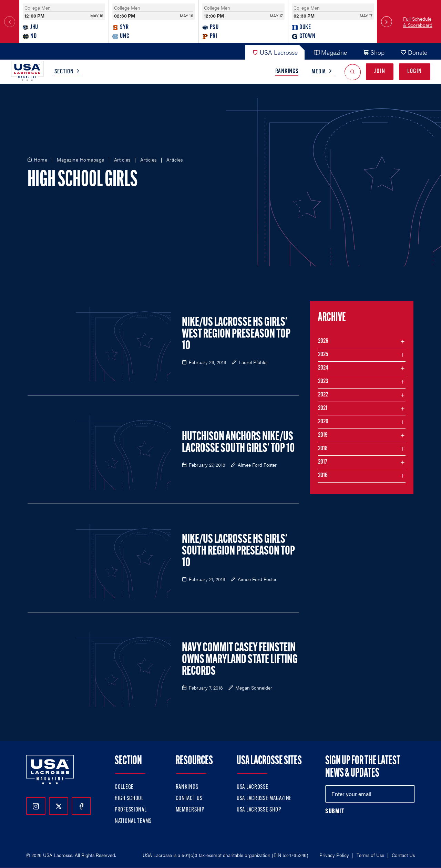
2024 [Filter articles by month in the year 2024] (323, 368)
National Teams (133, 821)
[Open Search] (353, 72)
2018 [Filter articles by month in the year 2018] (323, 449)
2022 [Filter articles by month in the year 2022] (323, 395)
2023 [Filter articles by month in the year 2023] (323, 381)
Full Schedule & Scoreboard (418, 22)
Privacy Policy (334, 855)
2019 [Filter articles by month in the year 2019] (323, 435)
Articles (122, 160)
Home (40, 160)
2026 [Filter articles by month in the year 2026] (323, 341)
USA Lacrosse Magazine (264, 799)
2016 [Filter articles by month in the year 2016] (323, 476)
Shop (374, 52)
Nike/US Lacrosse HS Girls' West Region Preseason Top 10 (236, 334)
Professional (131, 810)
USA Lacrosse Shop (259, 810)
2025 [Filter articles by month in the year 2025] (323, 355)
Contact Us (189, 799)
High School (129, 799)
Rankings (287, 71)
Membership (190, 810)
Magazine (330, 52)
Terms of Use (370, 855)
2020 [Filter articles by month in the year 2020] (323, 422)
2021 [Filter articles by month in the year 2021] (323, 408)
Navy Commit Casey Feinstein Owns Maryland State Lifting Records (240, 660)
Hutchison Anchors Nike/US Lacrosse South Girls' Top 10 (238, 443)
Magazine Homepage (81, 160)
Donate (414, 52)
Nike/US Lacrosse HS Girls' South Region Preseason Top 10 (238, 551)
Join (380, 71)
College (124, 787)
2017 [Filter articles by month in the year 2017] (322, 462)
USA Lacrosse (275, 52)
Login (415, 71)
